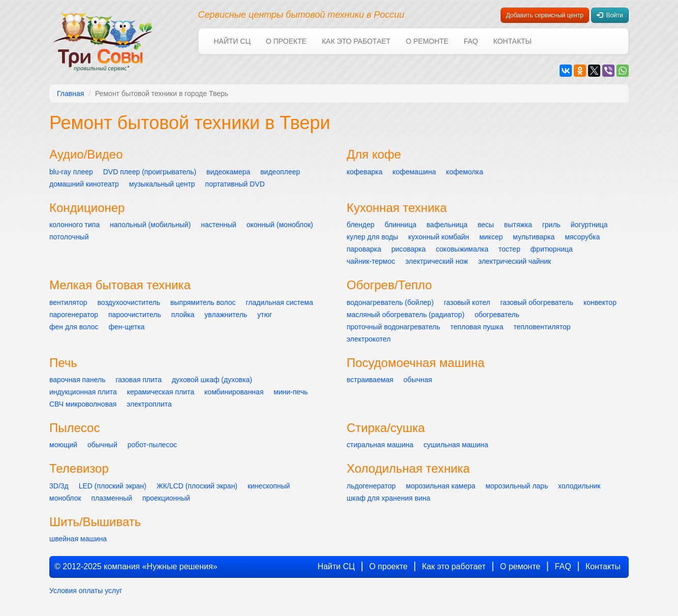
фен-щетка (127, 327)
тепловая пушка (477, 327)
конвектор (600, 302)
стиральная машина (380, 445)
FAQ (471, 41)
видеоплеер (280, 172)
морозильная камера (441, 486)
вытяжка (518, 225)
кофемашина (414, 172)
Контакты (512, 41)
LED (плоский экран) (113, 486)
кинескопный (269, 486)
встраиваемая (370, 380)
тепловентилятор (542, 327)
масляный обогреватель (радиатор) (406, 315)
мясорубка (582, 237)
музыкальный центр (162, 184)
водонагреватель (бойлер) (390, 302)
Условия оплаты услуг (86, 591)
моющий (63, 445)
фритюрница (552, 249)
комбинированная (234, 392)
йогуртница (589, 225)
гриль (551, 225)
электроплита (149, 404)
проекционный (166, 498)
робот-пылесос (152, 445)
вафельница (447, 225)
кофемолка (465, 172)
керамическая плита (161, 392)
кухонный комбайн (439, 237)
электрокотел (369, 339)
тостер (510, 249)
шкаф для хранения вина (389, 498)
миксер (491, 237)
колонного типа (74, 225)
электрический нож (437, 261)
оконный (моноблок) (280, 225)
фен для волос (74, 327)
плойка (183, 315)
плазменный (112, 498)
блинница (400, 225)
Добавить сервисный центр (545, 15)
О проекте (286, 41)
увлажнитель (226, 315)
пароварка (364, 249)
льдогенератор (371, 486)
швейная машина (78, 539)
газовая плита (138, 380)
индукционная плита (83, 392)
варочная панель (78, 380)
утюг (265, 315)
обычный (102, 445)
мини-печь (290, 392)
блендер (361, 225)
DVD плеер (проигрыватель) (150, 172)
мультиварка (534, 237)
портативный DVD (235, 184)
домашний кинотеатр (84, 184)
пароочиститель (135, 315)
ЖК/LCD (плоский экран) (197, 486)
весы (486, 225)
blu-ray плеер (71, 172)
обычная (418, 380)
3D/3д (59, 486)
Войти (610, 15)
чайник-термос (371, 261)
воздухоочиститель (129, 302)
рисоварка (409, 249)
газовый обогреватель (537, 302)
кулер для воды (372, 237)
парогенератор (74, 315)
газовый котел (467, 302)
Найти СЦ (232, 41)
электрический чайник (515, 261)
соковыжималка (462, 249)
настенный (219, 225)
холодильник (579, 486)
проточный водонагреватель (393, 327)
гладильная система (280, 302)
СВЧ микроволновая (83, 404)
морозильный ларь (517, 486)
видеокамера (228, 172)
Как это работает (356, 41)
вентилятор (68, 302)
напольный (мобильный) (150, 225)
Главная (70, 94)
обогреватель (497, 315)
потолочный (69, 237)
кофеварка (364, 172)
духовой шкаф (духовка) (212, 380)
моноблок (65, 498)
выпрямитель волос (203, 302)
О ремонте (427, 41)
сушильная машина (456, 445)
